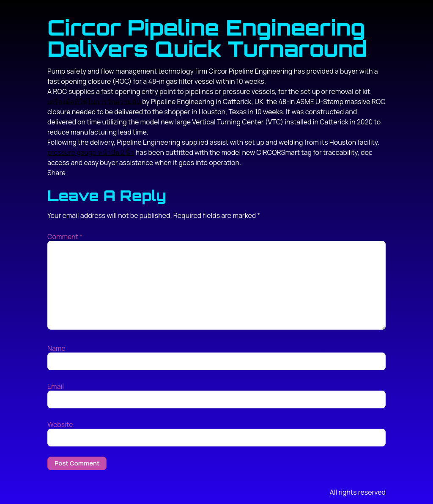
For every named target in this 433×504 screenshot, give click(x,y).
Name (56, 348)
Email (56, 386)
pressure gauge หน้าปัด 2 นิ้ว (91, 152)
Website (60, 424)
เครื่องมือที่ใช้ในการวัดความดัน (94, 102)
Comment (65, 237)
